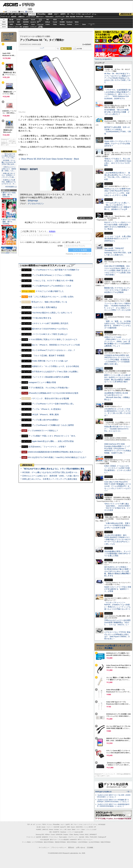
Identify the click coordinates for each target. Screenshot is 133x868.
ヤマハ (77, 24)
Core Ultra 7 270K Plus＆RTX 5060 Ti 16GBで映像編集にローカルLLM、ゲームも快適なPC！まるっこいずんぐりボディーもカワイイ (118, 486)
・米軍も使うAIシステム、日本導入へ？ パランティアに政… (8, 175)
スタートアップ (86, 14)
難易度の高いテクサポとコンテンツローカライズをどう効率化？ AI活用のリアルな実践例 (118, 290)
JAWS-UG (45, 830)
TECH (25, 14)
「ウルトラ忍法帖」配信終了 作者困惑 (48, 355)
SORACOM (59, 835)
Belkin (77, 22)
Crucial (55, 22)
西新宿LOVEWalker (60, 842)
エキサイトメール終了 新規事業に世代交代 (50, 323)
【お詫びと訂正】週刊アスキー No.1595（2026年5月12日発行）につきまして (114, 796)
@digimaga (33, 201)
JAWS (11, 24)
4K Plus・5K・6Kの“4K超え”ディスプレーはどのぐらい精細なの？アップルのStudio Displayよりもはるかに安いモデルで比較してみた (117, 78)
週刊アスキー (40, 17)
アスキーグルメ (31, 17)
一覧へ (128, 792)
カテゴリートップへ (85, 218)
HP (62, 20)
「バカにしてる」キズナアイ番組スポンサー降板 (53, 281)
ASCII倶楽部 (126, 14)
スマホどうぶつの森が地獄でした (50, 291)
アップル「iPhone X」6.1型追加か (47, 409)
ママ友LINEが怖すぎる (42, 318)
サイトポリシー (44, 848)
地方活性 (73, 17)
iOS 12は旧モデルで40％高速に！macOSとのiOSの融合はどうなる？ (57, 457)
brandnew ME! (40, 27)
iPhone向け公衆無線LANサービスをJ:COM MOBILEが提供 (54, 393)
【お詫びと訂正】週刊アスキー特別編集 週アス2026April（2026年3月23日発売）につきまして (113, 801)
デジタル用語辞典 (64, 840)
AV (68, 14)
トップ (3, 14)
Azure (33, 24)
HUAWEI (62, 22)
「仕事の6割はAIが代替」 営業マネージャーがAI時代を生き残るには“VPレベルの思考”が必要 (117, 525)
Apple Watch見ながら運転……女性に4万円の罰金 (53, 441)
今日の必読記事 (44, 840)
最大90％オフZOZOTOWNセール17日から (50, 329)
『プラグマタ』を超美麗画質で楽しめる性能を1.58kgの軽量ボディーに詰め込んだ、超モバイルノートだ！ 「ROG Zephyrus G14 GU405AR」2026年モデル (118, 94)
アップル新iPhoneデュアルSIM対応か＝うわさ (52, 286)
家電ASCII (22, 17)
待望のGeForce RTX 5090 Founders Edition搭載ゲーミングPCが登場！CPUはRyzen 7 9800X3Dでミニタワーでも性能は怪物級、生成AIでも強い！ (118, 448)
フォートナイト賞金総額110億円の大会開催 (51, 377)
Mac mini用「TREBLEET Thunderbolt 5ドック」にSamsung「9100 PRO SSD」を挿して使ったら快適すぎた (118, 252)
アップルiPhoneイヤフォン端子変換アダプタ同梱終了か (56, 270)
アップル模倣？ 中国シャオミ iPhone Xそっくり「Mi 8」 (53, 436)
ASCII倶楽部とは (11, 187)
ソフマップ (33, 27)
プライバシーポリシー (59, 848)
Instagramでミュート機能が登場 (42, 382)
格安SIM (14, 17)
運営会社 (71, 848)
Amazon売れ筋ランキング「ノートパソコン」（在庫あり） (8, 37)
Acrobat (19, 24)
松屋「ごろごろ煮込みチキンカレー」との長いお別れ (51, 297)
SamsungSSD (39, 22)
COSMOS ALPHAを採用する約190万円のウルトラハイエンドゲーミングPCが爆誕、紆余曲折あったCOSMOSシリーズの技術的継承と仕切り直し (117, 360)
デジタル (27, 5)
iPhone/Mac (41, 14)
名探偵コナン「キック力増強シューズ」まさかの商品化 (56, 366)
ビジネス (18, 14)
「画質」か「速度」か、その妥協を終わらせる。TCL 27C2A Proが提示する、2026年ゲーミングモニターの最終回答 (118, 325)
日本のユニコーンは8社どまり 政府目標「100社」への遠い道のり (51, 476)
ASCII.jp (10, 5)
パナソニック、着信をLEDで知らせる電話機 (50, 398)
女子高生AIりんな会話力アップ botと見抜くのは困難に (55, 372)
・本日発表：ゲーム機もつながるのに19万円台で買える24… (9, 162)
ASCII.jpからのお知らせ (103, 792)
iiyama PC (63, 827)
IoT (12, 14)
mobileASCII (73, 840)
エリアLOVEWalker (37, 842)
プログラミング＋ (73, 837)
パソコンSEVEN (40, 20)
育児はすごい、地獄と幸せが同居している (49, 302)
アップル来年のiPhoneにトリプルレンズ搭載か (52, 275)
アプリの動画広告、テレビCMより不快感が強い (49, 388)
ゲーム (94, 14)
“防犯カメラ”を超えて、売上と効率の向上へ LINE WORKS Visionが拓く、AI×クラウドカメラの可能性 (118, 162)
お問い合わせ (81, 848)
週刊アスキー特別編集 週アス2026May (9, 222)
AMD (19, 22)
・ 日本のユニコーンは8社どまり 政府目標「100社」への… (9, 169)
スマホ (78, 14)
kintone (26, 24)
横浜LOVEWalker (49, 842)
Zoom (84, 24)
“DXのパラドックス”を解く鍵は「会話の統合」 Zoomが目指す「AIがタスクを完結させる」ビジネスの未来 (117, 507)
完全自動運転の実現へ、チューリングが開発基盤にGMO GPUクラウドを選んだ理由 (118, 554)
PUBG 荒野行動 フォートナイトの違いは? (50, 361)
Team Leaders (63, 837)
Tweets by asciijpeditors (103, 59)
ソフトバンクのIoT (91, 24)
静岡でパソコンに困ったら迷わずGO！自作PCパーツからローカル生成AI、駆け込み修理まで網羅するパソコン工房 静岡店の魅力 (117, 378)
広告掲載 (90, 848)
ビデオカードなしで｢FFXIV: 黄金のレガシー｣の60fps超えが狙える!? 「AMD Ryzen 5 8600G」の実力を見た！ (117, 635)
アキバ (73, 14)
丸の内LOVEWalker (94, 842)
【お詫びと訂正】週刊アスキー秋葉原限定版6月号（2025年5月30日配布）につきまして (113, 805)
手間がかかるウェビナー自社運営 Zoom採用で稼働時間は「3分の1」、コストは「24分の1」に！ (118, 623)
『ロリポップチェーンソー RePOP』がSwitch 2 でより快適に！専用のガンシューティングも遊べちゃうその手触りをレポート (117, 606)
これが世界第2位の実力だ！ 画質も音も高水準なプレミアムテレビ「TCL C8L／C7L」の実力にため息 (118, 176)
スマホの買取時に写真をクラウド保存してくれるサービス (53, 339)
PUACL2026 (80, 17)
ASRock (48, 22)
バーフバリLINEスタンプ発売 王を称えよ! (50, 334)
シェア (42, 48)
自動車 (50, 14)
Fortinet (69, 24)
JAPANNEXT (26, 27)
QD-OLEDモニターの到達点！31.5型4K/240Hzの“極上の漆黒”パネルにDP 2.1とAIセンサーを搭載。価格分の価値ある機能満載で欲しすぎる (117, 571)
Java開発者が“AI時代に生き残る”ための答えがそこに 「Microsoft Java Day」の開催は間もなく (117, 396)
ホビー (56, 14)
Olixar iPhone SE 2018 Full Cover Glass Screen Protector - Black (50, 159)
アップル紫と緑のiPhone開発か (45, 420)
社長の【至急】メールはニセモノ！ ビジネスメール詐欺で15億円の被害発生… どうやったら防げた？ (118, 469)
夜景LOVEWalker (72, 842)
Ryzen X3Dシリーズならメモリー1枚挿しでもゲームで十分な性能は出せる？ (118, 143)
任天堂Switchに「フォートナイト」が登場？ (47, 447)
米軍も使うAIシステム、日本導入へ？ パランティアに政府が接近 (50, 479)
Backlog (62, 24)
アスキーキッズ (5, 17)
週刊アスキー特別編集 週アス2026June (9, 195)
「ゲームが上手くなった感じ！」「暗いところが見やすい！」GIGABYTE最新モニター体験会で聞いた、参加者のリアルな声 (118, 206)
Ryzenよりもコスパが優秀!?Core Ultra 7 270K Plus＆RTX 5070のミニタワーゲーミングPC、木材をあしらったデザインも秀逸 (117, 192)
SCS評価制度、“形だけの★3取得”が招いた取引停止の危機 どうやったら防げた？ (117, 112)
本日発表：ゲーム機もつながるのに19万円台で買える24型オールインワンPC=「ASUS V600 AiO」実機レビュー (70, 472)
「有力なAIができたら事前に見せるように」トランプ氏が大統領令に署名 (53, 469)
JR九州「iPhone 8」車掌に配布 (45, 414)
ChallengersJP (89, 17)
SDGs (68, 17)
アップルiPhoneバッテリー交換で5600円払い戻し (53, 404)
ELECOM (11, 22)
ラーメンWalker (26, 842)
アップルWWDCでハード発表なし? (43, 431)
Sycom (33, 20)
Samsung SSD (40, 835)
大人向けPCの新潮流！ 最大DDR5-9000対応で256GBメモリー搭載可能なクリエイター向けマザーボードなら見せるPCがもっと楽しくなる (117, 540)
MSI (48, 20)
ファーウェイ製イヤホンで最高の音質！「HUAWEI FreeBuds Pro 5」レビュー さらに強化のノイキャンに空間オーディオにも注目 (117, 307)
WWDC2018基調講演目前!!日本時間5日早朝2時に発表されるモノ (55, 452)
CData (55, 24)
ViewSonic (70, 22)
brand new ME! (79, 832)
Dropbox (48, 24)
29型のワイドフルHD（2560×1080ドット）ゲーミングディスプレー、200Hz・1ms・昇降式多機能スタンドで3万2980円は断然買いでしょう (118, 342)
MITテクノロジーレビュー (85, 840)
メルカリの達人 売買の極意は (44, 307)
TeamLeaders (49, 17)
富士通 (11, 20)
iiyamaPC (26, 20)
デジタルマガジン (36, 204)
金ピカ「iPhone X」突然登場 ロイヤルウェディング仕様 (56, 345)
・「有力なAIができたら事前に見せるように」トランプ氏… (8, 156)
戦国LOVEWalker (106, 842)
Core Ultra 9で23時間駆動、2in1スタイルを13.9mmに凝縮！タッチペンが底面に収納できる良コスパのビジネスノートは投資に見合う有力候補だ (117, 270)
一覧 (57, 49)
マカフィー (11, 27)
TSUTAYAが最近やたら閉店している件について (52, 313)
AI (8, 14)
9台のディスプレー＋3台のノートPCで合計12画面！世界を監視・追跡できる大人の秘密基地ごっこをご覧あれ (118, 226)
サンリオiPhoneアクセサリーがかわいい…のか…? (53, 350)
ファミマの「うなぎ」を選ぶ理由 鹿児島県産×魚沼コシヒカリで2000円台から (118, 239)
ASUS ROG (26, 22)
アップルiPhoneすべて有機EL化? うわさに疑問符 (53, 425)
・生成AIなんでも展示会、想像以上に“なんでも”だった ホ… (9, 182)
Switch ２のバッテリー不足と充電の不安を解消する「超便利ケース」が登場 (118, 589)
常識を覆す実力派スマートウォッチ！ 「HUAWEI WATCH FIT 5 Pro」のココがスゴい (117, 429)
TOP (28, 824)
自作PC (63, 14)
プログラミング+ (60, 17)
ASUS (55, 20)
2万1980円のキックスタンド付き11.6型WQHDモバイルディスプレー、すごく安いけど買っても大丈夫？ (118, 412)
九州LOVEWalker (83, 842)
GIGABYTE (33, 22)
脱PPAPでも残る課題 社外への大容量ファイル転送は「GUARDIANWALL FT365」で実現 (118, 130)
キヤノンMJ (19, 27)
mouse (18, 20)
